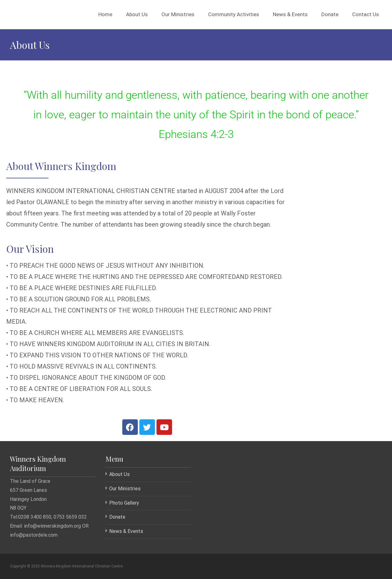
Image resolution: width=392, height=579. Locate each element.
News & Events (290, 14)
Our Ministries (178, 14)
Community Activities (234, 14)
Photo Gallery (124, 503)
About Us (137, 14)
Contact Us (366, 14)
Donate (330, 14)
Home (105, 14)
